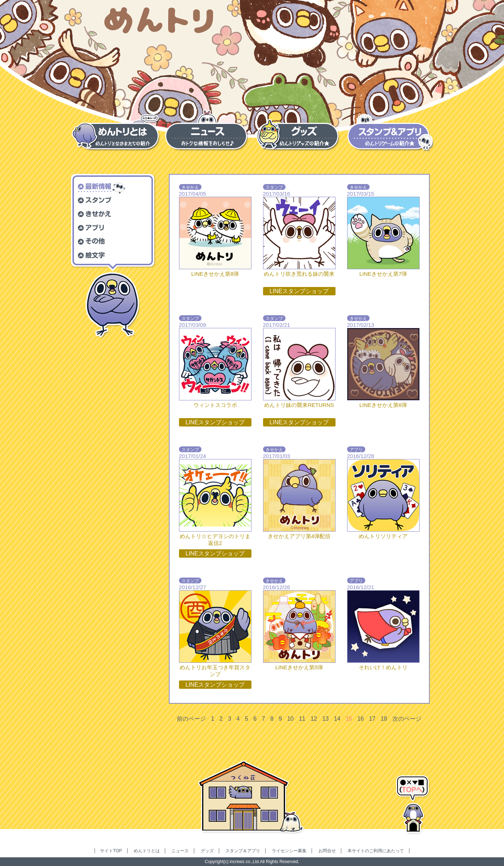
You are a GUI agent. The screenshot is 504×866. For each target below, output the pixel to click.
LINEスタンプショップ (299, 291)
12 (314, 719)
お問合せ (327, 851)
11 (302, 719)
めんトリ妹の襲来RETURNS (299, 405)
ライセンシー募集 (289, 851)
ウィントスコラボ (215, 405)
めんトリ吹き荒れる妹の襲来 (299, 274)
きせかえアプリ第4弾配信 (299, 536)
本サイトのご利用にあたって (376, 851)
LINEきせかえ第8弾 (215, 274)
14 (337, 719)
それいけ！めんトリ (383, 667)
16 (361, 719)
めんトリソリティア (383, 536)
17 (372, 719)
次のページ (407, 719)
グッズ (207, 851)
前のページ (191, 719)
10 (291, 719)
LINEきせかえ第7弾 (383, 274)
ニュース (180, 851)
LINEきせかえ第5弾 (299, 667)
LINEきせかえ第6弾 (383, 405)
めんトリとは (147, 851)
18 (384, 719)
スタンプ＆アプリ (243, 851)
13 (325, 719)
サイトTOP (111, 851)
